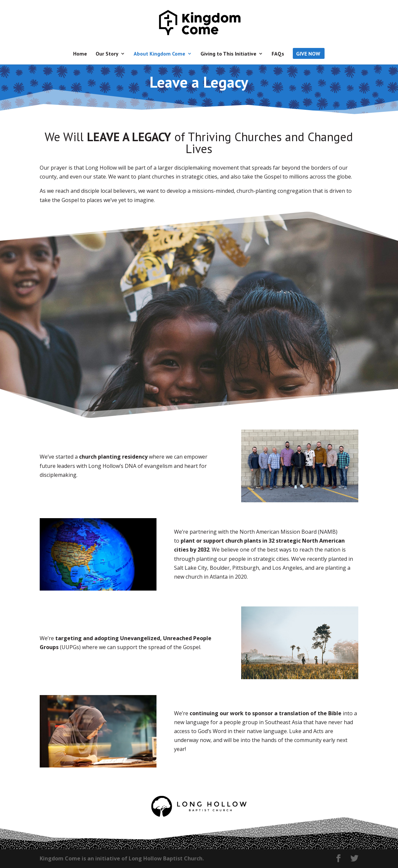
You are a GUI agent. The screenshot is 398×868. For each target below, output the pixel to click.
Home (80, 54)
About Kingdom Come (159, 54)
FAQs (278, 54)
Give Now (308, 54)
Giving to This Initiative (228, 54)
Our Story (107, 54)
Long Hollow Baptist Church (166, 858)
